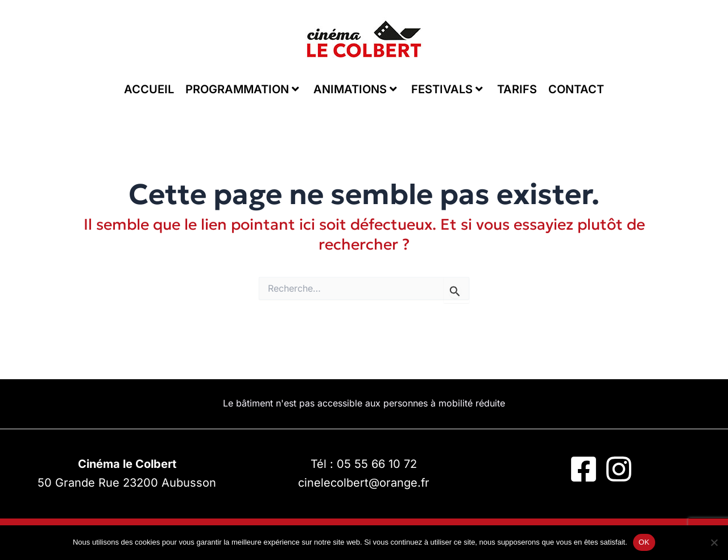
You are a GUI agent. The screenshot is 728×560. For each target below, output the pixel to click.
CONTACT (576, 89)
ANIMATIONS (355, 89)
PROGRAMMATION (242, 89)
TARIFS (517, 89)
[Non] (714, 542)
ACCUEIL (149, 89)
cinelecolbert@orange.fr (364, 483)
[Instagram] (619, 469)
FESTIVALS (447, 89)
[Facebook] (584, 469)
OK (644, 542)
